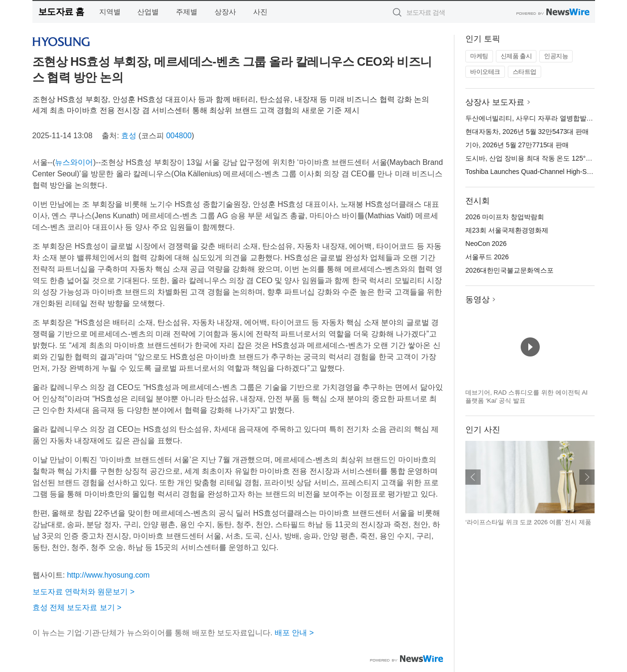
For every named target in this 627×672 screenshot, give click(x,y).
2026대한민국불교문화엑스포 (509, 270)
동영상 (478, 300)
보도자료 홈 (61, 12)
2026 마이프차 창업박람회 (505, 217)
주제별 (187, 12)
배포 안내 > (294, 633)
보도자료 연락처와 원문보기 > (84, 592)
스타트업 (524, 72)
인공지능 (556, 56)
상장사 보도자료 (495, 102)
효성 (129, 136)
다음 (587, 477)
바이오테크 (485, 72)
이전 (473, 477)
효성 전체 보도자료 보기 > (77, 607)
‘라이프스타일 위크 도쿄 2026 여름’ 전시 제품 (528, 522)
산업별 (148, 12)
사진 (260, 12)
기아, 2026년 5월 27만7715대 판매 (517, 145)
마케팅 (479, 56)
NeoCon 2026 (486, 244)
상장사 (225, 12)
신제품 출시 (516, 56)
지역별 (110, 12)
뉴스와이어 (74, 162)
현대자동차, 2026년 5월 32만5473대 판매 (527, 132)
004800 (179, 136)
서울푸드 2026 (487, 257)
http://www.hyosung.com (108, 575)
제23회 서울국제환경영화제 (507, 230)
